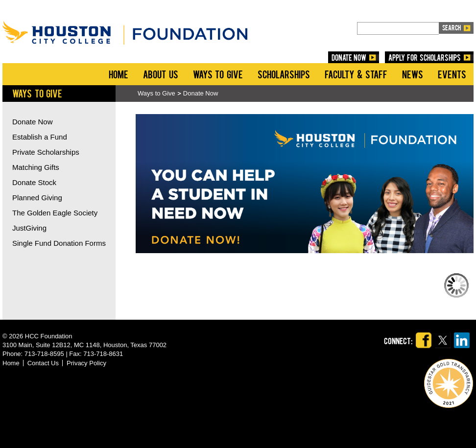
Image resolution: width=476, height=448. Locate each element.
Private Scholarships (46, 152)
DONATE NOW (349, 57)
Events (452, 74)
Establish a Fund (40, 137)
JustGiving (29, 228)
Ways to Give (218, 74)
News (413, 74)
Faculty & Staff (356, 74)
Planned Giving (37, 198)
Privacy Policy (86, 363)
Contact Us (43, 363)
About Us (161, 74)
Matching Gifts (36, 167)
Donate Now (201, 93)
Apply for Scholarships (425, 57)
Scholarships (284, 74)
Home (119, 74)
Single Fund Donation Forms (59, 243)
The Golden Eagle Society (55, 213)
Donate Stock (34, 182)
